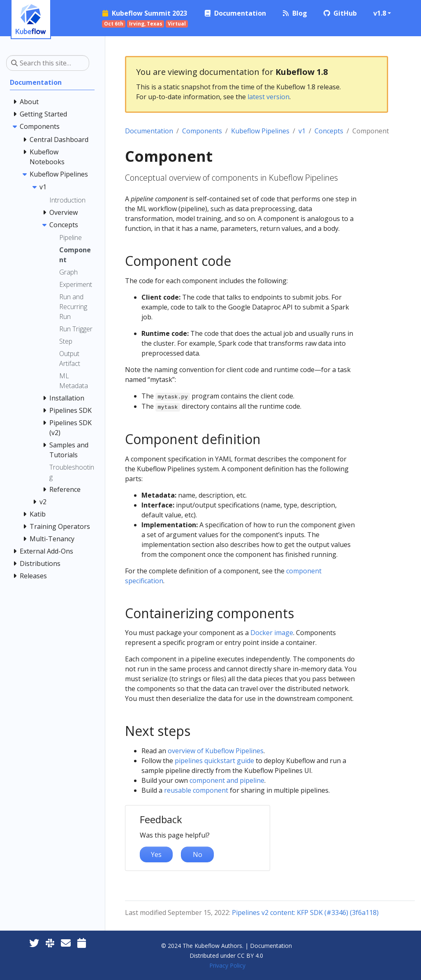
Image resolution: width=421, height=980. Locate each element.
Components (202, 131)
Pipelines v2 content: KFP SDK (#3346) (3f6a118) (305, 912)
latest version (268, 97)
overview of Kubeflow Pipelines (216, 751)
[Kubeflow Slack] (50, 943)
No (198, 854)
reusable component (196, 790)
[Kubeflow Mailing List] (66, 943)
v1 (302, 131)
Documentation (149, 131)
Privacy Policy (227, 965)
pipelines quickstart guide (214, 761)
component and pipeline (227, 780)
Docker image (272, 633)
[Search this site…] (48, 63)
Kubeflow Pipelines (260, 131)
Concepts (329, 131)
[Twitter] (34, 943)
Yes (156, 854)
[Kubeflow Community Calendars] (82, 943)
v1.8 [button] (380, 13)
